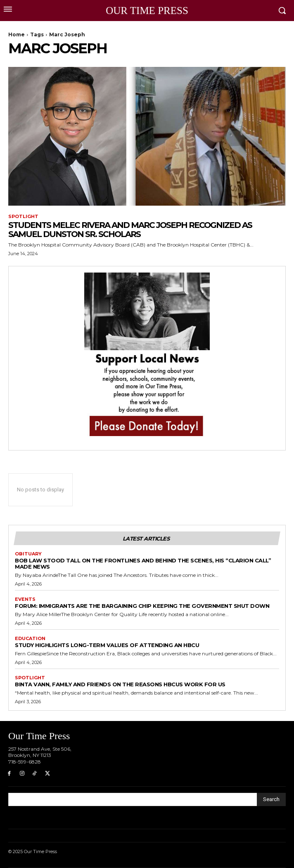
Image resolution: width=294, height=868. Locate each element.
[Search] (271, 799)
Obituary (28, 554)
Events (25, 599)
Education (30, 639)
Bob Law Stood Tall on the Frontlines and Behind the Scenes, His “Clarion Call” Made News (143, 563)
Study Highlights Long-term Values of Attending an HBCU (107, 645)
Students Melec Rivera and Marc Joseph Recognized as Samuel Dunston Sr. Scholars (130, 230)
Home (17, 34)
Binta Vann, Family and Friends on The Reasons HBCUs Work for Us (120, 684)
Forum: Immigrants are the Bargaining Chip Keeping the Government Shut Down (142, 606)
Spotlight (23, 217)
